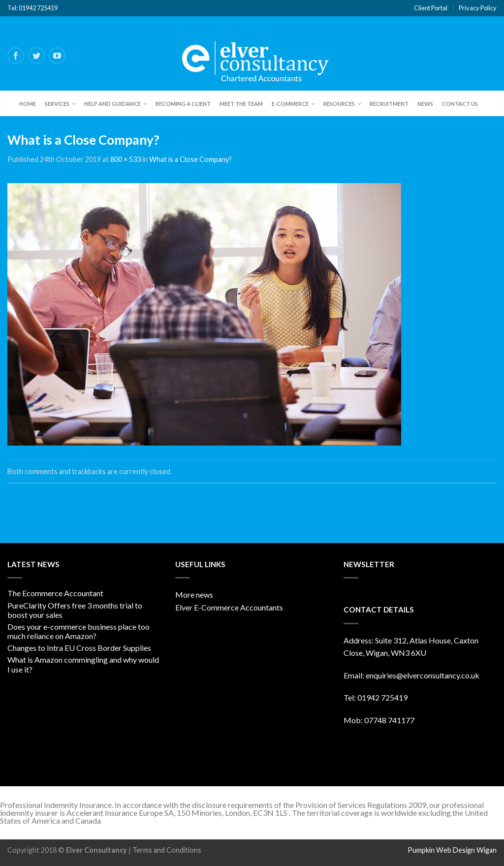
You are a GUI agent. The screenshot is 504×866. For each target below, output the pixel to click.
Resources (339, 104)
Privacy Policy (478, 8)
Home (28, 104)
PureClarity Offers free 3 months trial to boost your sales (75, 610)
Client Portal (431, 8)
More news (194, 594)
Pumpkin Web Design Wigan (452, 850)
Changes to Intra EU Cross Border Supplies (79, 648)
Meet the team (241, 104)
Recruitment (389, 104)
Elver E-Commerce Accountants (229, 607)
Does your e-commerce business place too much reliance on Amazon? (79, 631)
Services (57, 104)
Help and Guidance (112, 104)
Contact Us (460, 104)
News (425, 104)
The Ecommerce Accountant (55, 593)
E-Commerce (290, 104)
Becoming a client (183, 104)
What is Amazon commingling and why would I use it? (83, 664)
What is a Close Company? (190, 159)
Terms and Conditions (167, 850)
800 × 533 (126, 159)
